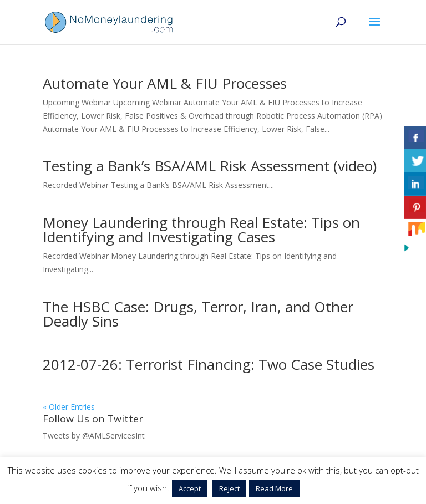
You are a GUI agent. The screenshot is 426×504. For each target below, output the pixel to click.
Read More (274, 488)
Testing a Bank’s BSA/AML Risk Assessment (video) (210, 166)
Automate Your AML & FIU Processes (165, 83)
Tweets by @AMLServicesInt (94, 436)
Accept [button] (190, 488)
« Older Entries (69, 407)
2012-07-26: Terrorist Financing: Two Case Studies (209, 364)
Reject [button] (229, 488)
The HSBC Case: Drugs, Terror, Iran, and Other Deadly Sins (198, 314)
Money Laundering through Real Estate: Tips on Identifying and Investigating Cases (201, 230)
